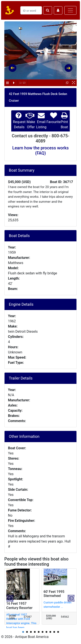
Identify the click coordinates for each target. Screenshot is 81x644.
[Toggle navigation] (70, 10)
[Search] (31, 10)
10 (58, 632)
